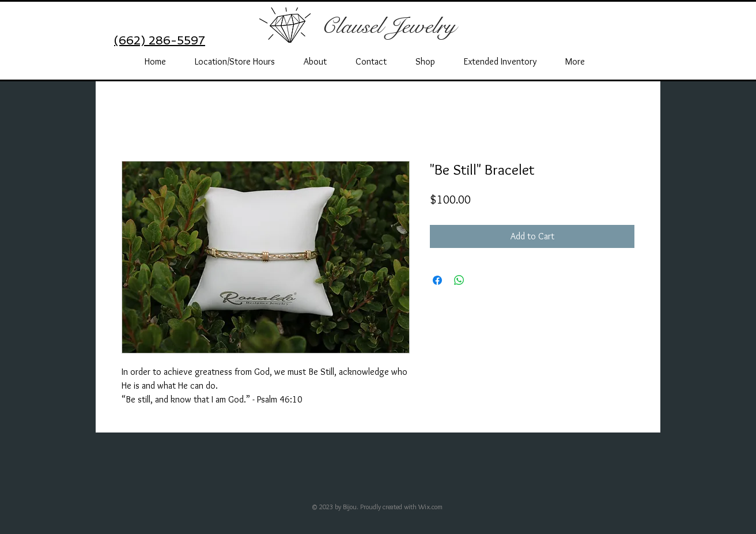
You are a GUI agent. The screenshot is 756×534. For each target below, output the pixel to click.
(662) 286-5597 (160, 40)
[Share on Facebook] (437, 280)
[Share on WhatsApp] (459, 280)
